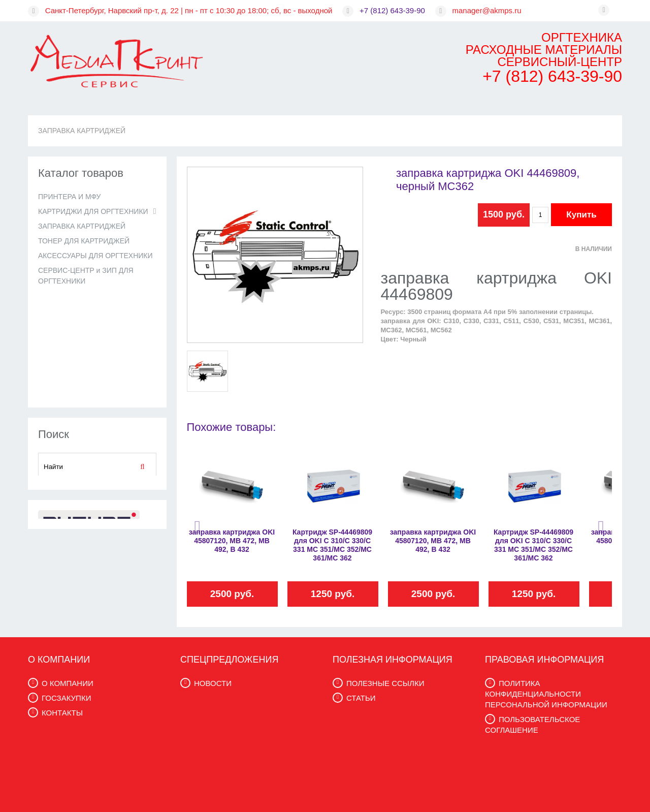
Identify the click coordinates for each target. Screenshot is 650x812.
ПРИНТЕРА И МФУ (69, 197)
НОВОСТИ (213, 683)
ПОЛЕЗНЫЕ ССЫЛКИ (385, 683)
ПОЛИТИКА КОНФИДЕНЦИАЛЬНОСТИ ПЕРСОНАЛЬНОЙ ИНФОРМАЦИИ (546, 694)
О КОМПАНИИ (68, 683)
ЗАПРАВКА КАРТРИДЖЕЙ (82, 131)
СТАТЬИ (361, 698)
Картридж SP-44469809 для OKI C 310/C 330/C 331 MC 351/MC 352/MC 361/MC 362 (332, 545)
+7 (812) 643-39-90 (392, 10)
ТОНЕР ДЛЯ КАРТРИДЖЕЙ (84, 241)
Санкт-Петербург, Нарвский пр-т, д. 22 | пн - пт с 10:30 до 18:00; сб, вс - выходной (189, 10)
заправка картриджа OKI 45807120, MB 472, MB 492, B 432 (232, 541)
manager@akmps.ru (487, 10)
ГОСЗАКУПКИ (66, 698)
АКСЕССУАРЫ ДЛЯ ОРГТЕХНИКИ (95, 256)
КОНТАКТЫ (62, 713)
